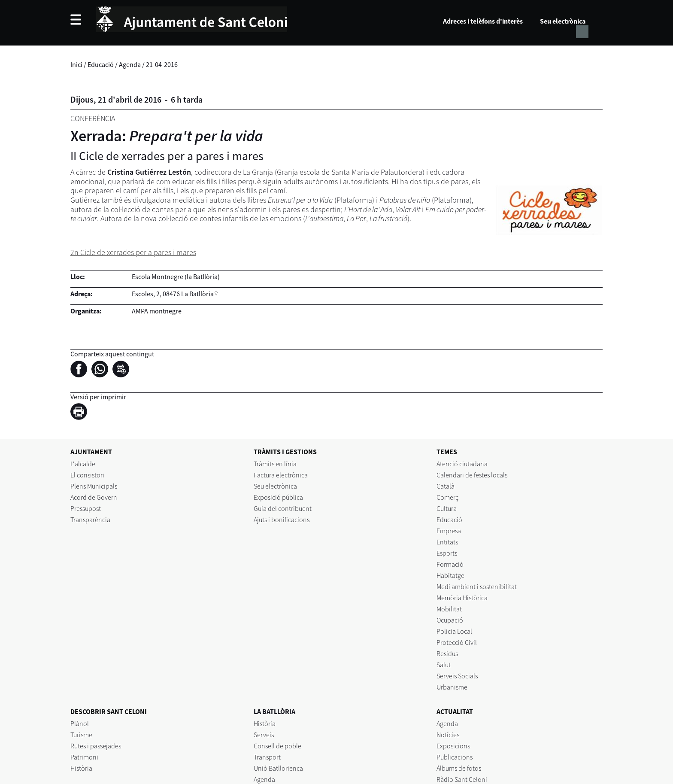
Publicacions (455, 757)
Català (446, 486)
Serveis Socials (457, 676)
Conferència (93, 118)
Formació (450, 564)
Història (81, 768)
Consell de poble (277, 746)
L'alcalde (83, 464)
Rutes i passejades (96, 746)
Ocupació (450, 620)
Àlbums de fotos (459, 768)
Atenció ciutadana (462, 464)
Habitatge (450, 575)
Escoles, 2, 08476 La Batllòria (173, 294)
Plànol (80, 723)
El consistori (87, 475)
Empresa (449, 531)
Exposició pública (278, 497)
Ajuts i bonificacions (282, 520)
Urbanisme (452, 687)
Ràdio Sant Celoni (462, 779)
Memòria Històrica (462, 598)
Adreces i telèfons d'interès (483, 21)
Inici (76, 64)
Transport (267, 757)
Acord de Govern (94, 497)
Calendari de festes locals (472, 475)
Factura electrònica (281, 475)
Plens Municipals (94, 486)
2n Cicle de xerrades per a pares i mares (133, 252)
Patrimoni (84, 757)
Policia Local (454, 631)
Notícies (448, 735)
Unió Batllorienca (278, 768)
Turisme (81, 735)
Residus (447, 653)
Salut (444, 665)
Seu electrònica (563, 21)
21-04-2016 (162, 64)
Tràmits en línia (275, 464)
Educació (101, 64)
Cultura (447, 508)
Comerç (447, 497)
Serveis (264, 735)
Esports (447, 553)
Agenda (130, 64)
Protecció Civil (457, 642)
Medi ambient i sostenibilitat (477, 586)
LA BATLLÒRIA (274, 711)
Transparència (90, 520)
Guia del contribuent (283, 508)
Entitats (447, 542)
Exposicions (453, 746)
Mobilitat (449, 609)
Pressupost (86, 508)
